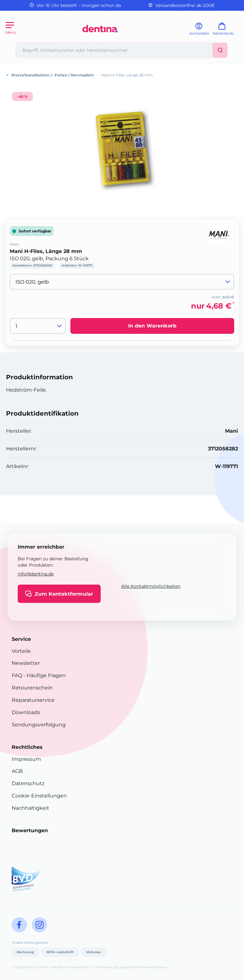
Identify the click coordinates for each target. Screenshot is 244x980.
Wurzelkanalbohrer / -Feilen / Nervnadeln (52, 75)
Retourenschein (32, 688)
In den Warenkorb (152, 326)
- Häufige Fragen (44, 675)
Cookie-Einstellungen (39, 796)
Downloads (26, 712)
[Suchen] (220, 50)
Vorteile (21, 651)
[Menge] (38, 326)
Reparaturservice (33, 700)
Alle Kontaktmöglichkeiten (151, 586)
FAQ (17, 675)
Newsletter (26, 663)
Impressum (26, 759)
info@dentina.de (36, 574)
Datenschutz (28, 783)
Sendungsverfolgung (39, 725)
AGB (17, 771)
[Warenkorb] (226, 31)
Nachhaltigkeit (30, 808)
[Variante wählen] (122, 282)
